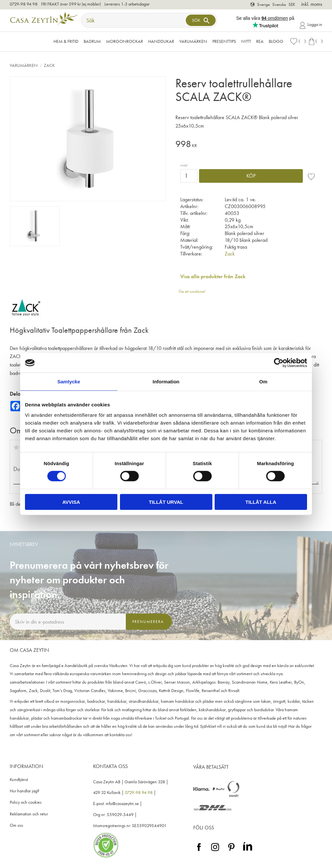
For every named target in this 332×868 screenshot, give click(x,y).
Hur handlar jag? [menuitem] (24, 791)
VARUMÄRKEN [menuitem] (193, 41)
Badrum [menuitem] (92, 41)
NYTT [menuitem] (246, 41)
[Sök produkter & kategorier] (134, 20)
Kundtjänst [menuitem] (19, 780)
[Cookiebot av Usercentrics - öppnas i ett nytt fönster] (279, 363)
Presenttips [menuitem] (224, 41)
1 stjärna (16, 447)
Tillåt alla (261, 502)
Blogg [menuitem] (276, 41)
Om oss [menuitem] (16, 825)
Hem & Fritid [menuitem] (66, 41)
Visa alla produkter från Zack (213, 276)
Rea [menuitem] (260, 41)
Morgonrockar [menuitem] (124, 41)
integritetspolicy (91, 636)
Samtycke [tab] (69, 382)
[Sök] (201, 20)
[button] (298, 41)
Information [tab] (166, 382)
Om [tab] (263, 382)
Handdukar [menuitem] (161, 41)
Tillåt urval (166, 502)
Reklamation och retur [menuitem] (29, 814)
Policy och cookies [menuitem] (26, 802)
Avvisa (71, 502)
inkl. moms (312, 4)
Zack (230, 254)
